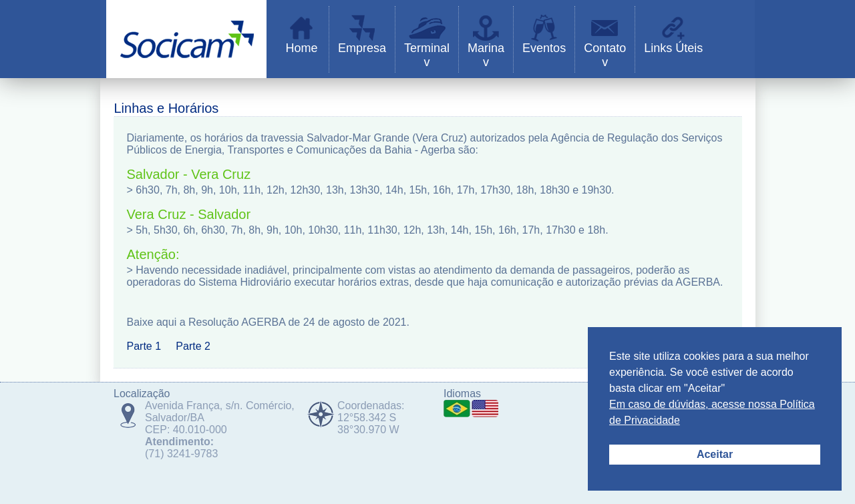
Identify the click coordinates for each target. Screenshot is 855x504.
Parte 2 (193, 346)
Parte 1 (144, 346)
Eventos (544, 48)
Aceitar (715, 454)
